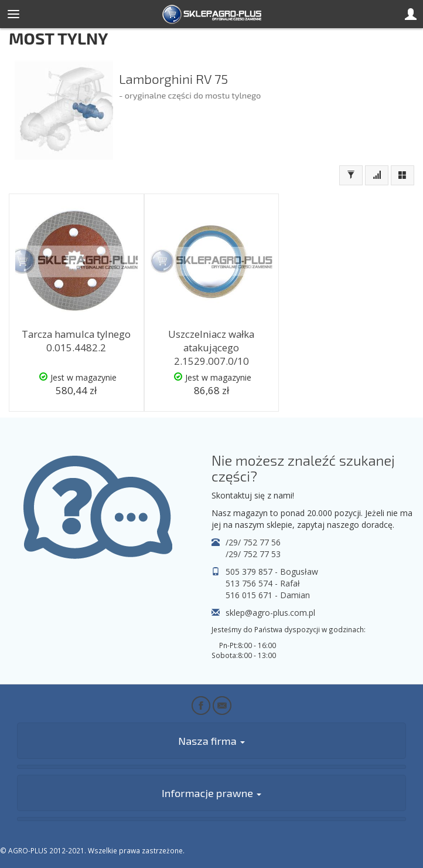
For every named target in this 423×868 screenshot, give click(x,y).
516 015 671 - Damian (268, 595)
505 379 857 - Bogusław (272, 572)
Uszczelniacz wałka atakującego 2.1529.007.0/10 (211, 347)
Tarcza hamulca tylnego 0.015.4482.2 (76, 341)
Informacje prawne (211, 793)
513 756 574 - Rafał (263, 583)
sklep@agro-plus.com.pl (270, 613)
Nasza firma (211, 741)
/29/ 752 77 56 (253, 542)
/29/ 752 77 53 (253, 554)
